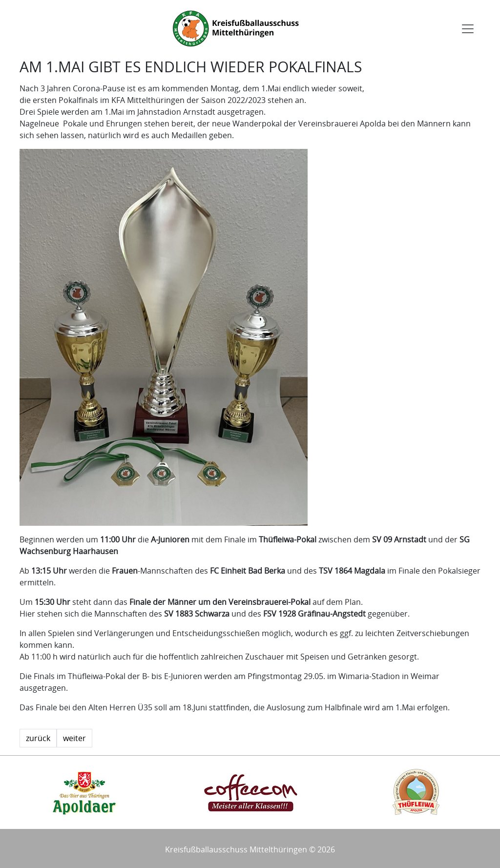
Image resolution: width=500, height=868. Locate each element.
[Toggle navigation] (468, 29)
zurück (38, 738)
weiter (74, 738)
